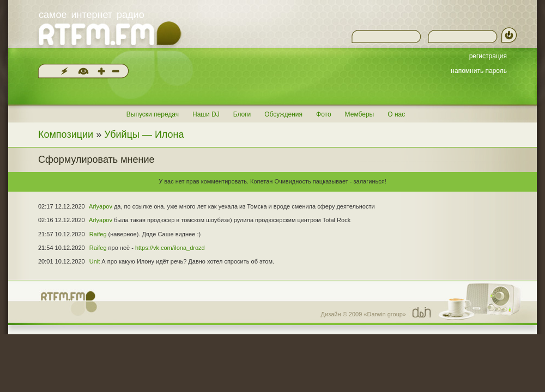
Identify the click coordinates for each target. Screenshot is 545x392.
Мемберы (360, 114)
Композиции (66, 134)
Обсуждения (283, 114)
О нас (396, 114)
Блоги (242, 114)
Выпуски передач (153, 114)
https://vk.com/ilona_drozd (170, 248)
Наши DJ (206, 114)
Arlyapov (101, 206)
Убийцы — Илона (144, 134)
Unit (95, 261)
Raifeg (98, 234)
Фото (324, 114)
